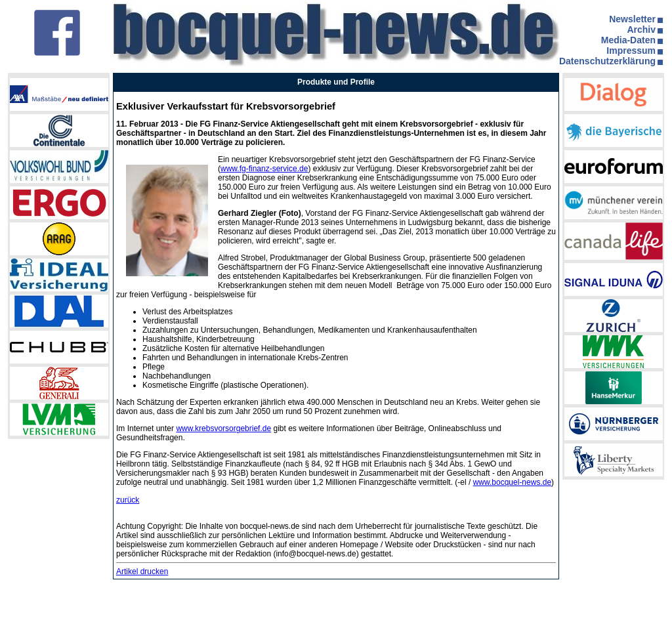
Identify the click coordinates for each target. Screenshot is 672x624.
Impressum (631, 51)
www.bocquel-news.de (512, 482)
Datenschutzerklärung (607, 61)
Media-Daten (628, 40)
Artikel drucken (142, 572)
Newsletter (632, 19)
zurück (128, 500)
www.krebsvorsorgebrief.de (223, 428)
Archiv (641, 30)
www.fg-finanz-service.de (264, 169)
